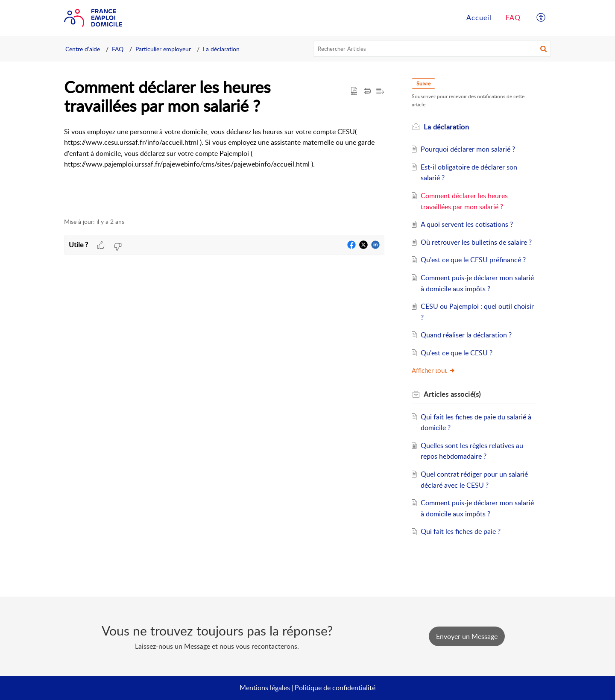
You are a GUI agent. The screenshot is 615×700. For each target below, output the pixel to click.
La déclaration (221, 49)
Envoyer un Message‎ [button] (467, 636)
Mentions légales (265, 688)
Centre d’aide (83, 49)
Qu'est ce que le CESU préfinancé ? (473, 260)
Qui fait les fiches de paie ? (461, 531)
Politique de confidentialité (335, 688)
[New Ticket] (467, 636)
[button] (541, 18)
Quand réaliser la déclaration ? (466, 335)
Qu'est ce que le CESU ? (457, 353)
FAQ (118, 49)
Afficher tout (433, 370)
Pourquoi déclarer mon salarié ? (468, 149)
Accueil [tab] (479, 18)
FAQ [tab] (513, 18)
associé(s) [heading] (452, 394)
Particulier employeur (163, 49)
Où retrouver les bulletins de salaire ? (476, 242)
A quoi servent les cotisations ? (467, 224)
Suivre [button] (423, 83)
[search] (432, 49)
